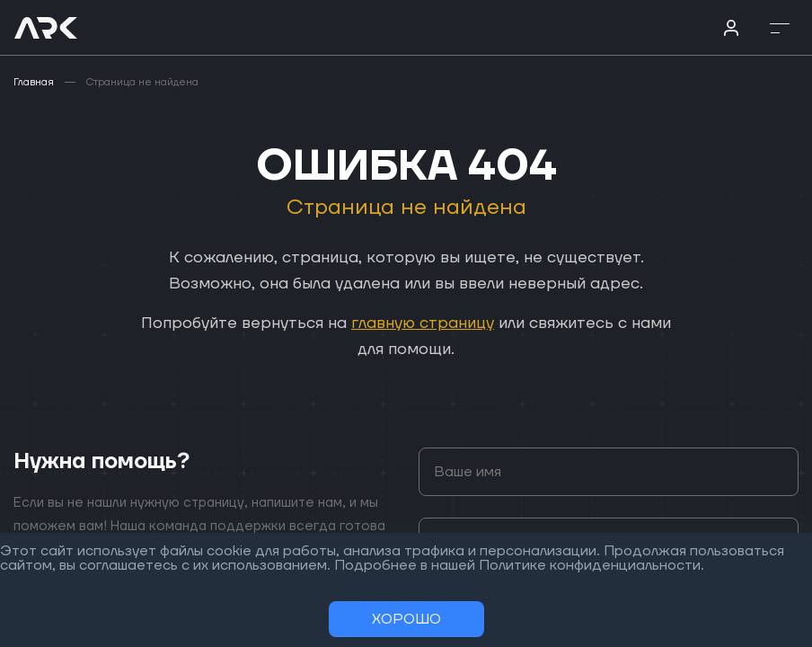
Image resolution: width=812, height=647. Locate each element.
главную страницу (423, 323)
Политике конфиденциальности (590, 565)
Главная (34, 82)
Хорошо (406, 619)
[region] (406, 323)
